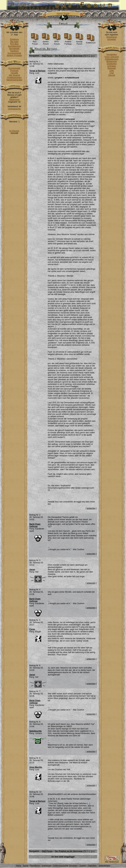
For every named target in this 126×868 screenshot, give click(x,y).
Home (59, 13)
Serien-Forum (46, 42)
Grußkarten (112, 64)
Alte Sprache (14, 75)
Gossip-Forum (79, 42)
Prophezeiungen (14, 78)
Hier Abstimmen (112, 861)
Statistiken (92, 866)
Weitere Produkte (14, 55)
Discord (112, 75)
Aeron (32, 570)
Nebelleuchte (36, 731)
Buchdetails (14, 49)
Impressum (47, 866)
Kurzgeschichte (14, 53)
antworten (91, 508)
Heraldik (14, 73)
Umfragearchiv (14, 109)
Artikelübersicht (112, 59)
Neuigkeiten (112, 54)
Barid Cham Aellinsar (35, 525)
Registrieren (112, 37)
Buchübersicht (14, 46)
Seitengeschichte (61, 866)
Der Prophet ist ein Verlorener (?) (70, 56)
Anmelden (112, 39)
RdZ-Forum (35, 42)
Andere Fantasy (68, 42)
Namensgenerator (14, 80)
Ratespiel (112, 68)
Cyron (32, 629)
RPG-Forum (57, 42)
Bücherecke (112, 61)
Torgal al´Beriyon (37, 71)
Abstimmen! (14, 100)
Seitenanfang (104, 866)
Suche (66, 13)
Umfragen (112, 66)
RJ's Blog (14, 44)
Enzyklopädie (14, 68)
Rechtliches (35, 866)
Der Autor (14, 42)
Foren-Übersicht (112, 57)
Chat (112, 73)
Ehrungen (73, 866)
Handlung (14, 51)
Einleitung (14, 39)
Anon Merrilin (36, 767)
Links (112, 71)
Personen (14, 71)
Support (83, 866)
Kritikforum (91, 42)
